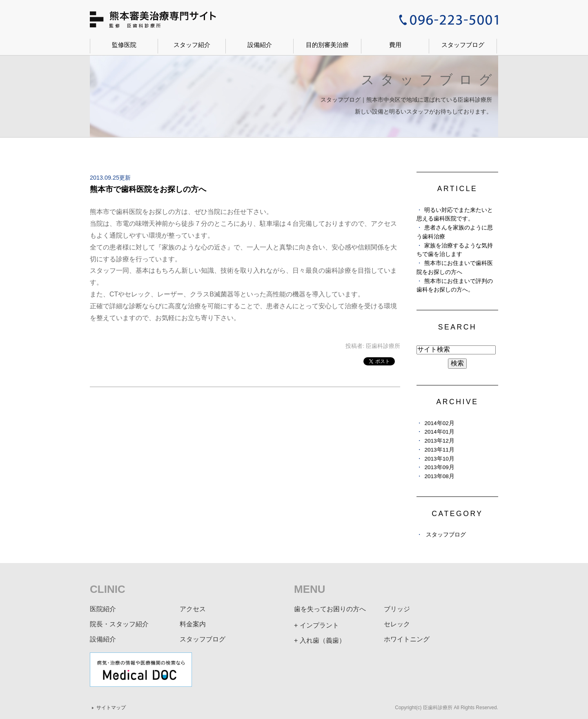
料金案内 (193, 624)
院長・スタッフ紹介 (119, 624)
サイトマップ (111, 708)
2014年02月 (439, 423)
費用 (395, 45)
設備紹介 (260, 45)
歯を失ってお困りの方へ (330, 609)
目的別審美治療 (327, 45)
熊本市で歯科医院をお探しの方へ (148, 189)
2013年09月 (439, 467)
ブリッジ (397, 609)
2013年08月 (439, 476)
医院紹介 (103, 609)
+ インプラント (316, 625)
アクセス (193, 609)
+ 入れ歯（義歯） (320, 640)
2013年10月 (439, 459)
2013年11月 (439, 450)
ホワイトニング (407, 639)
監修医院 (124, 45)
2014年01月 (439, 432)
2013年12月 (439, 441)
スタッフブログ (463, 45)
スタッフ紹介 (192, 45)
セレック (397, 624)
